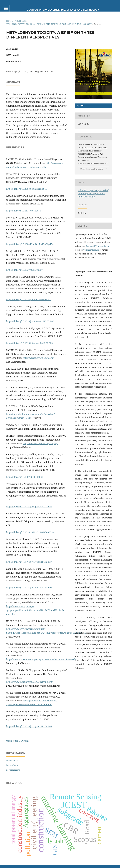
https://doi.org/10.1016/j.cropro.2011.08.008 (29, 726)
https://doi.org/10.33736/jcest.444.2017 (33, 72)
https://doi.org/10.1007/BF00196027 (25, 477)
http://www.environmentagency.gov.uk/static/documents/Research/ (41, 659)
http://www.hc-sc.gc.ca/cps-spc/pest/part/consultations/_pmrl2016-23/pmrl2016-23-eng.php (35, 610)
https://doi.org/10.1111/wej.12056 (24, 211)
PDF (81, 106)
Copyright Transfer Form (97, 246)
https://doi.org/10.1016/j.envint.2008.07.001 (29, 299)
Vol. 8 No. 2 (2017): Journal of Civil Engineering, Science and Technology (49, 24)
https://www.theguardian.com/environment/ (29, 682)
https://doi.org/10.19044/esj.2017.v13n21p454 (30, 244)
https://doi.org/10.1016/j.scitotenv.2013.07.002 (30, 321)
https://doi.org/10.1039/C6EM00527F (25, 270)
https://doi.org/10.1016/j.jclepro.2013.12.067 (29, 507)
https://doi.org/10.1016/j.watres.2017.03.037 (29, 562)
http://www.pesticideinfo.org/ (38, 358)
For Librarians (13, 770)
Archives (20, 21)
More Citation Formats (91, 169)
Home (10, 21)
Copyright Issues (91, 250)
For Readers (12, 760)
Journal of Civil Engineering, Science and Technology (63, 10)
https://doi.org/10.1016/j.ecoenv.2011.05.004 (29, 588)
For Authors (12, 765)
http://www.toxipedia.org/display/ (41, 443)
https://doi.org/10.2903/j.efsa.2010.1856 (27, 189)
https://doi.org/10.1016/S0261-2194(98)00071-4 (30, 532)
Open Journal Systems (18, 741)
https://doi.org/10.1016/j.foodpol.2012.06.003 (29, 343)
